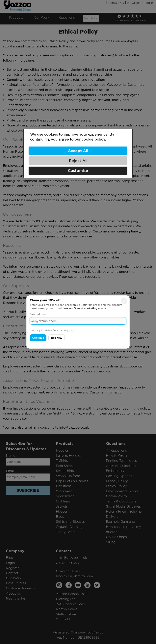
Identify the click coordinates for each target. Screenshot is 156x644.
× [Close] (124, 301)
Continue (38, 338)
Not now (57, 338)
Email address (38, 314)
